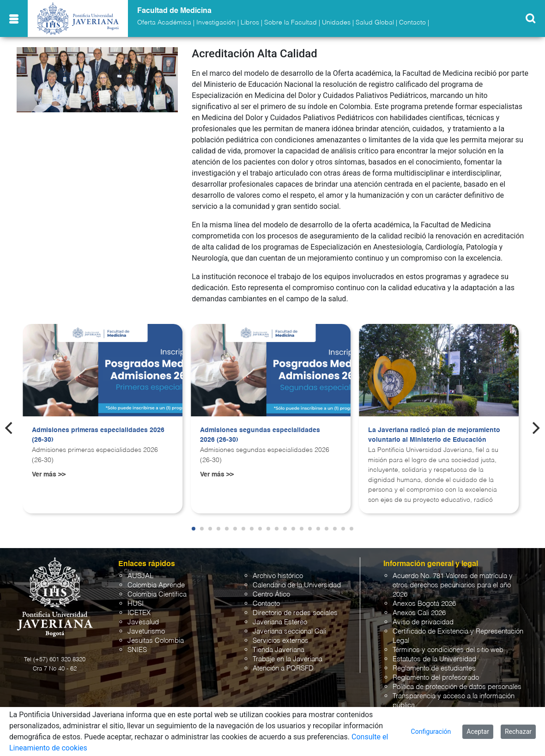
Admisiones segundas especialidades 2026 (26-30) (260, 435)
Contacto (412, 23)
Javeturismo (146, 631)
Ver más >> (49, 475)
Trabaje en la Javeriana (288, 659)
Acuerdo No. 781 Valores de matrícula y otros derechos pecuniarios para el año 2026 (453, 585)
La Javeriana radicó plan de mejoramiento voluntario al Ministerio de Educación (434, 435)
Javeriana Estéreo (280, 622)
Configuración (431, 732)
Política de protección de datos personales (457, 687)
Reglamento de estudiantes (434, 668)
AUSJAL (140, 576)
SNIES (137, 650)
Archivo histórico (278, 576)
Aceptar (478, 732)
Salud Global (375, 23)
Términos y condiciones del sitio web (448, 650)
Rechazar (518, 732)
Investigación (216, 23)
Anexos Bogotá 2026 (424, 604)
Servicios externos (281, 641)
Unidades (336, 23)
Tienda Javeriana (279, 650)
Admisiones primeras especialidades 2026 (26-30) (98, 435)
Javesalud (143, 622)
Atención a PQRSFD (283, 668)
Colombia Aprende (156, 585)
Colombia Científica (157, 594)
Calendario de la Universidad (297, 585)
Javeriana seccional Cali (289, 631)
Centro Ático (271, 594)
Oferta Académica (164, 23)
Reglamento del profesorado (436, 678)
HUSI (136, 604)
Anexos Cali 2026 (419, 613)
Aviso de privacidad (423, 622)
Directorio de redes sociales (295, 613)
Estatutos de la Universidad (434, 659)
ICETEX (139, 613)
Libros (250, 23)
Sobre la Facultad (291, 23)
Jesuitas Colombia (156, 641)
